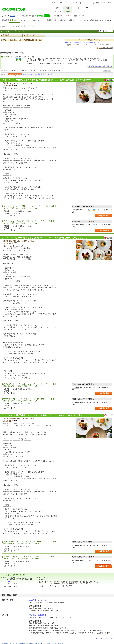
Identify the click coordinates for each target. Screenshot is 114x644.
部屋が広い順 (48, 74)
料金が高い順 (38, 74)
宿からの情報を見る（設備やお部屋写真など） (83, 42)
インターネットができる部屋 (50, 70)
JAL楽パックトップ (7, 26)
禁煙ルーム (33, 70)
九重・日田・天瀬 (29, 26)
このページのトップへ (106, 639)
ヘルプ (53, 3)
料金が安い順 (27, 74)
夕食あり (23, 70)
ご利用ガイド (62, 3)
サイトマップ (73, 3)
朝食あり (14, 70)
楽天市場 (96, 3)
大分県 (18, 26)
